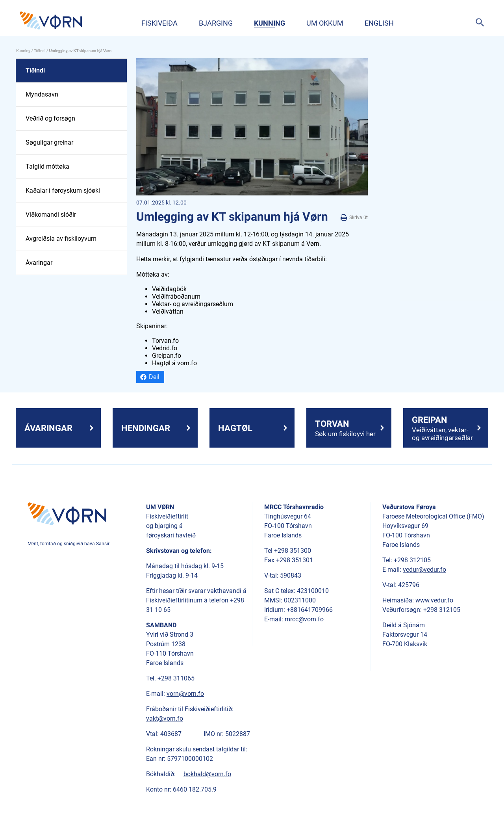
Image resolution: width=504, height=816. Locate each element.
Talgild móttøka (47, 166)
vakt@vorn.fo (165, 718)
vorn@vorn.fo (185, 694)
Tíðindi (40, 50)
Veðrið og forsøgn (50, 118)
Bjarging (216, 23)
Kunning (270, 23)
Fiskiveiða (159, 23)
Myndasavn (42, 94)
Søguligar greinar (49, 142)
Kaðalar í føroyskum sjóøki (63, 191)
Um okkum (325, 23)
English (379, 23)
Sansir (103, 544)
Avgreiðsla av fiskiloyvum (61, 239)
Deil (154, 377)
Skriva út (354, 218)
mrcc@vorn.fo (304, 619)
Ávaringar (39, 263)
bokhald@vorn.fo (207, 774)
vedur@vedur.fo (424, 570)
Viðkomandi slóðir (51, 215)
